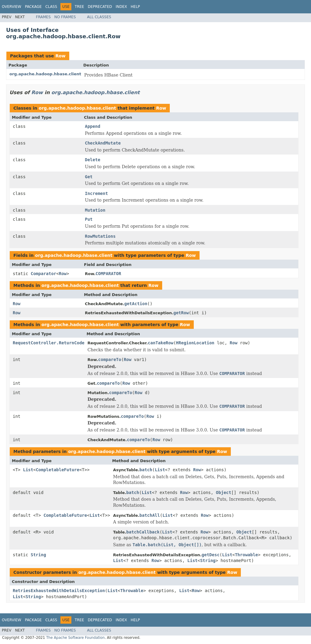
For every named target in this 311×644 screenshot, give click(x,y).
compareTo (110, 359)
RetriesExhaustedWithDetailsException (59, 591)
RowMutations (100, 236)
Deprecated (100, 7)
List (28, 470)
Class (51, 7)
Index (121, 7)
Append (93, 126)
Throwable (246, 555)
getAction (136, 304)
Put (89, 219)
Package (33, 7)
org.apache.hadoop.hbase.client (45, 74)
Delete (93, 160)
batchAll (150, 515)
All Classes (99, 17)
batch (146, 470)
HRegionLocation (195, 343)
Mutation (95, 210)
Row (60, 56)
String (38, 555)
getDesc (211, 555)
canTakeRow (161, 343)
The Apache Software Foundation (75, 638)
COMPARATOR (108, 274)
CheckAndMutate (103, 143)
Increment (97, 193)
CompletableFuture (58, 470)
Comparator (43, 274)
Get (89, 177)
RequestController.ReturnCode (49, 343)
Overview (12, 7)
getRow (181, 313)
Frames (43, 17)
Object (224, 492)
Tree (79, 7)
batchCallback (143, 532)
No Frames (65, 17)
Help (135, 7)
